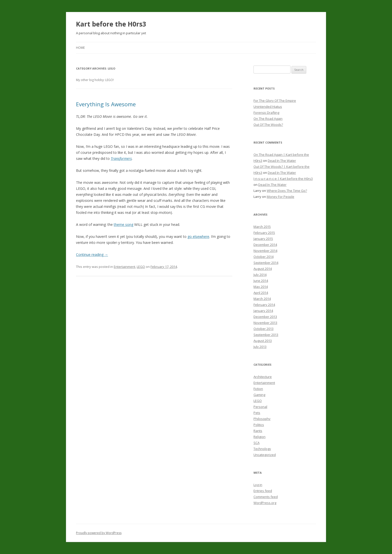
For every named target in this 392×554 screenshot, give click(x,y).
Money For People (280, 197)
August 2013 (263, 341)
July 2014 (260, 275)
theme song (123, 224)
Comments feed (266, 497)
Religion (259, 437)
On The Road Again (268, 119)
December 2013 (265, 317)
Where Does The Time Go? (287, 191)
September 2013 (266, 335)
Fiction (258, 389)
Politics (259, 425)
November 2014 (265, 251)
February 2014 (264, 305)
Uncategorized (265, 455)
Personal (260, 407)
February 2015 (264, 233)
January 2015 (263, 239)
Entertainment (124, 267)
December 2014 (265, 245)
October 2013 (263, 329)
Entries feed (263, 491)
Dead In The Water (282, 161)
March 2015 (262, 227)
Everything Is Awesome (106, 104)
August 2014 (263, 269)
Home (80, 48)
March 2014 (262, 299)
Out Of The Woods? (268, 125)
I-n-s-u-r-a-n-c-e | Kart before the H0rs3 (283, 179)
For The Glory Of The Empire (275, 101)
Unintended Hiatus (268, 107)
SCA (256, 443)
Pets (257, 413)
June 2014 (261, 281)
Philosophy (262, 419)
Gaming (259, 395)
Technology (262, 449)
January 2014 (263, 311)
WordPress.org (265, 503)
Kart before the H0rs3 (111, 24)
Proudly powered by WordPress (99, 533)
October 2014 (263, 257)
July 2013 (260, 347)
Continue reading (92, 254)
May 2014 (261, 287)
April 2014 (261, 293)
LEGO (141, 267)
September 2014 (266, 263)
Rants (258, 431)
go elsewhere (198, 236)
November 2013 (265, 323)
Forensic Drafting (266, 113)
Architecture (263, 377)
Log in (258, 485)
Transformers (121, 158)
